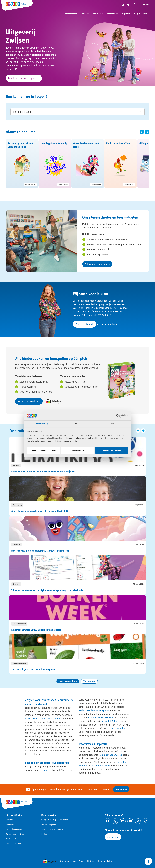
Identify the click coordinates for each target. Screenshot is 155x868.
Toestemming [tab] (42, 424)
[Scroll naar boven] (148, 861)
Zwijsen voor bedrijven (15, 834)
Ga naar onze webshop (29, 401)
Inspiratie (126, 14)
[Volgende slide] (147, 132)
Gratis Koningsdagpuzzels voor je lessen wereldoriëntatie (40, 511)
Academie (111, 14)
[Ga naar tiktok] (145, 821)
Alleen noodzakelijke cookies (43, 450)
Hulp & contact (141, 14)
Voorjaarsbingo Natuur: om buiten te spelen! (33, 669)
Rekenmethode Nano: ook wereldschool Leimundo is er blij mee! (43, 471)
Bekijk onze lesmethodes (97, 264)
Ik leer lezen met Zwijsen (100, 717)
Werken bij (10, 824)
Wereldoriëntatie (19, 663)
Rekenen (16, 465)
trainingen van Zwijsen (110, 755)
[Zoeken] (123, 5)
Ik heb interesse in (77, 112)
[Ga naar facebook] (107, 821)
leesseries (44, 770)
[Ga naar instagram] (138, 821)
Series (84, 14)
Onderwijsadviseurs (14, 843)
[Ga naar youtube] (130, 821)
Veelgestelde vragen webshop (53, 829)
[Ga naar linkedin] (123, 821)
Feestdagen (17, 505)
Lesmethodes (71, 14)
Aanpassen (78, 450)
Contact (44, 834)
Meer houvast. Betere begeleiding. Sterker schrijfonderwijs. (41, 551)
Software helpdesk (49, 824)
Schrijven (17, 545)
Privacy (82, 861)
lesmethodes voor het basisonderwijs (44, 718)
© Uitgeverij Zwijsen (105, 861)
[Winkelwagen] (136, 5)
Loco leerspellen (117, 728)
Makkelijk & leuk (110, 721)
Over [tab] (113, 424)
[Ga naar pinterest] (115, 821)
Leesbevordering (19, 624)
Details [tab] (77, 424)
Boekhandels (11, 839)
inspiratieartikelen (101, 765)
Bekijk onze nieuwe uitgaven (23, 78)
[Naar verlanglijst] (128, 5)
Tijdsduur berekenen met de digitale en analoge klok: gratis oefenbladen (48, 590)
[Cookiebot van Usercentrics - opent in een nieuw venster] (118, 416)
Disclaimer (91, 861)
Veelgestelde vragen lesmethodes (55, 820)
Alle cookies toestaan (112, 450)
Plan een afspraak (85, 324)
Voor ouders (89, 681)
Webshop (97, 14)
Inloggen (146, 4)
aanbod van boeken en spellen (94, 710)
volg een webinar (109, 324)
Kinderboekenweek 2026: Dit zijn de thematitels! (36, 630)
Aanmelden (121, 789)
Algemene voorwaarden (67, 861)
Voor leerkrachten (68, 681)
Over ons (9, 820)
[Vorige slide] (142, 132)
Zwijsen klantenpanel (14, 829)
